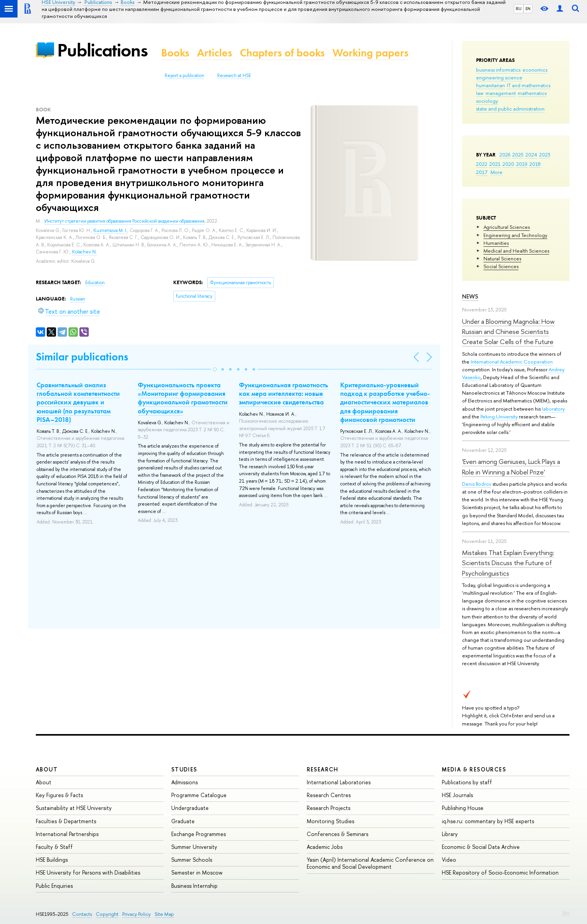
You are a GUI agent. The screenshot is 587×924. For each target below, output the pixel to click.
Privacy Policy (136, 914)
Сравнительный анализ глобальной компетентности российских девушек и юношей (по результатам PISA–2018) (78, 402)
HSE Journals (457, 795)
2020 (508, 164)
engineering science (499, 77)
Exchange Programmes (199, 834)
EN (528, 9)
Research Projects (329, 808)
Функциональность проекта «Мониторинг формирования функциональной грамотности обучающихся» (183, 398)
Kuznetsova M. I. (110, 230)
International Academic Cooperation (512, 362)
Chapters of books (282, 53)
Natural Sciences (502, 258)
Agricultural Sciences (507, 227)
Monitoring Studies (330, 821)
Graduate (183, 821)
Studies (184, 769)
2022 (482, 164)
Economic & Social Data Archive (481, 847)
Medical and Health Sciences (516, 251)
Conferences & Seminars (337, 834)
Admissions (185, 782)
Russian (78, 299)
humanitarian (490, 85)
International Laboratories (339, 782)
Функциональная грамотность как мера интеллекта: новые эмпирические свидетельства (284, 393)
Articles (214, 53)
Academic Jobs (325, 847)
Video (449, 860)
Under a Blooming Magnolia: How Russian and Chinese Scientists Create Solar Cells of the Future (508, 332)
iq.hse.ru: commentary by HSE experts (488, 821)
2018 (535, 164)
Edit (566, 913)
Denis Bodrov (477, 484)
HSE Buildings (52, 860)
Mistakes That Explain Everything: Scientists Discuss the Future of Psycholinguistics (508, 563)
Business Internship (194, 886)
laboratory (553, 409)
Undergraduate (190, 808)
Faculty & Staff (54, 847)
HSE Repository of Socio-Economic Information (500, 872)
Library (450, 834)
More (496, 172)
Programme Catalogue (199, 795)
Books (175, 53)
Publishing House (463, 808)
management (501, 93)
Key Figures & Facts (59, 795)
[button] (215, 369)
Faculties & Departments (66, 821)
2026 (505, 155)
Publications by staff (467, 782)
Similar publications (82, 357)
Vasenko (471, 377)
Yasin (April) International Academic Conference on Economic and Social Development (370, 863)
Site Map (164, 914)
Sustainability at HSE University (74, 808)
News (470, 296)
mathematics (532, 93)
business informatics (498, 70)
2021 (495, 164)
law (480, 93)
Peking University (499, 416)
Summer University (194, 847)
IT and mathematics (529, 85)
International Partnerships (67, 834)
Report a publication (185, 76)
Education (95, 283)
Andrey (556, 369)
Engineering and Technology (515, 235)
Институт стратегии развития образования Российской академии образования (124, 221)
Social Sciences (501, 266)
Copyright (107, 914)
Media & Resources (474, 769)
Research (323, 769)
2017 (482, 172)
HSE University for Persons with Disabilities (88, 872)
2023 (545, 155)
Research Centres (329, 795)
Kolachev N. (84, 252)
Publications (102, 50)
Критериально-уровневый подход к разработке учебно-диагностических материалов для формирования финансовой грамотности (385, 402)
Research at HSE (234, 76)
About (47, 769)
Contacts (82, 914)
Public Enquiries (54, 886)
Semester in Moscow (197, 872)
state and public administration (510, 109)
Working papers (370, 53)
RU (519, 9)
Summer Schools (192, 860)
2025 (518, 155)
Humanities (496, 243)
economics (535, 70)
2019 (522, 164)
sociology (487, 101)
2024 (531, 155)
